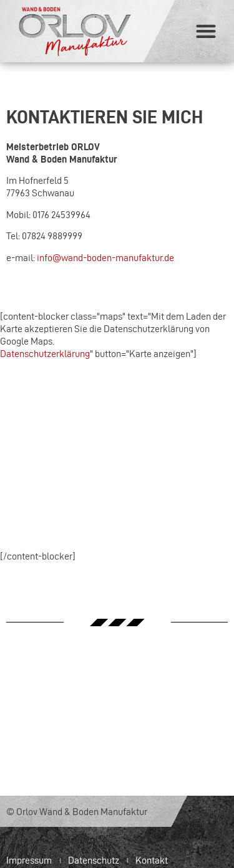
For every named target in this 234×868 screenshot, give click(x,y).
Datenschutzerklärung (45, 354)
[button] (206, 31)
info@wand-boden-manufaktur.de (105, 258)
